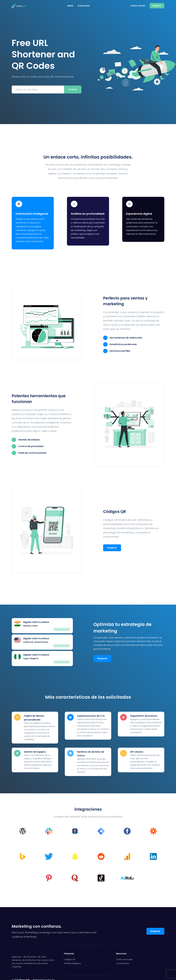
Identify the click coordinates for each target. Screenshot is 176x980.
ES (160, 973)
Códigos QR (70, 951)
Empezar (112, 541)
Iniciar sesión (138, 6)
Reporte (149, 973)
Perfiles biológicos (72, 955)
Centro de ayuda (124, 951)
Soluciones (84, 6)
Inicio (70, 6)
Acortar (73, 89)
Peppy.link (24, 972)
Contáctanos (123, 955)
